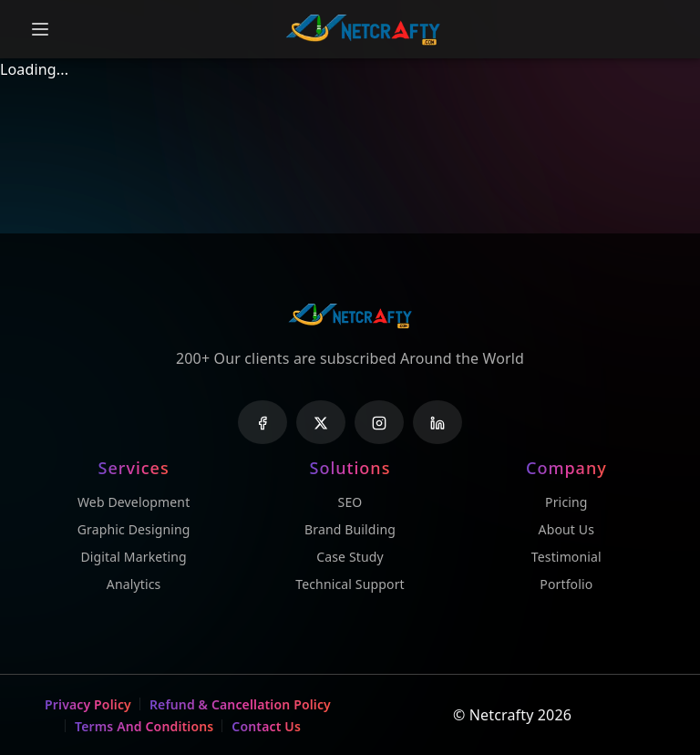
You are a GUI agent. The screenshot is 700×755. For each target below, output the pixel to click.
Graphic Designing (134, 529)
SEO (350, 502)
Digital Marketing (133, 557)
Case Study (350, 557)
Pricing (566, 502)
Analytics (134, 584)
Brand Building (350, 529)
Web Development (134, 502)
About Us (567, 529)
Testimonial (566, 557)
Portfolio (566, 584)
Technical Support (350, 584)
